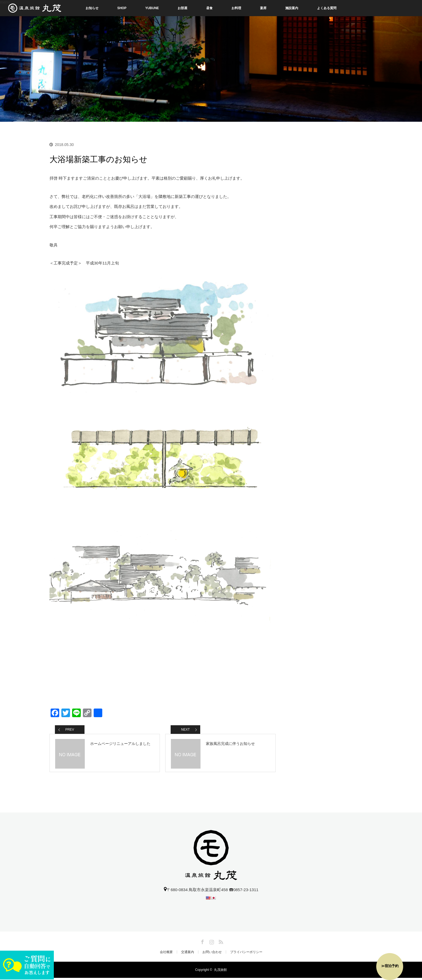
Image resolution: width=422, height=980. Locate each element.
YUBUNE (152, 8)
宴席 (263, 8)
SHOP (122, 8)
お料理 (236, 8)
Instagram (211, 943)
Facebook (202, 943)
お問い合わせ (212, 954)
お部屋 (182, 8)
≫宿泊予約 (390, 966)
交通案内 (188, 954)
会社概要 (166, 954)
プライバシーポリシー (246, 954)
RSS (220, 943)
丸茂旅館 (220, 972)
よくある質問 (327, 8)
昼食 (209, 8)
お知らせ (92, 8)
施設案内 (292, 8)
